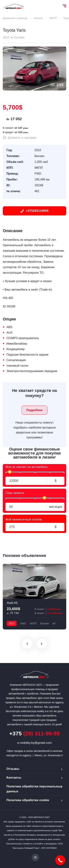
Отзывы (13, 769)
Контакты (14, 778)
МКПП (53, 18)
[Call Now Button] (60, 860)
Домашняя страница (15, 18)
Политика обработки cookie (28, 800)
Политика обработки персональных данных (34, 789)
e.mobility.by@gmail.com (35, 743)
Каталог (38, 18)
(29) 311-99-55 (34, 733)
